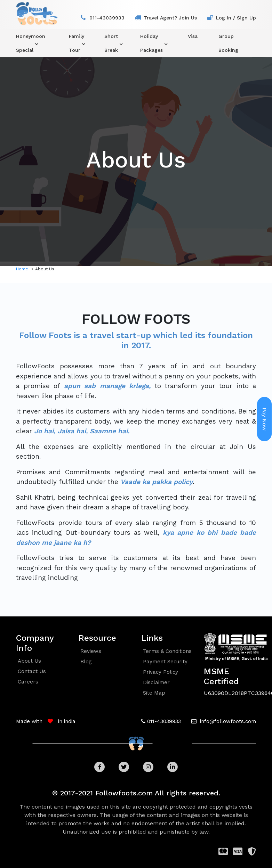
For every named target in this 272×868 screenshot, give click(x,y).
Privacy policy (161, 672)
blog (86, 662)
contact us (32, 671)
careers (28, 682)
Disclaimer (156, 682)
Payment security (165, 662)
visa (193, 36)
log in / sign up (236, 18)
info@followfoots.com (227, 721)
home (22, 269)
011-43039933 (107, 18)
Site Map (154, 693)
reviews (91, 651)
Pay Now (265, 419)
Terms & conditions (167, 651)
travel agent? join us (170, 18)
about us (29, 661)
